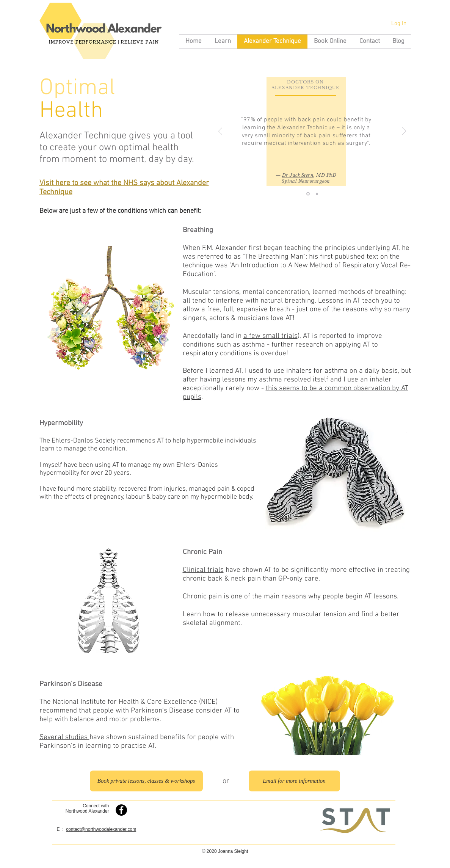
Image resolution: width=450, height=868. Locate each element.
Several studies (64, 737)
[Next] (404, 132)
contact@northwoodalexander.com (101, 829)
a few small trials (270, 336)
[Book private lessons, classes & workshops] (146, 781)
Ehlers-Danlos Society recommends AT (108, 441)
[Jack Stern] (308, 194)
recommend (58, 711)
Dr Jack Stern (298, 175)
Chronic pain (203, 597)
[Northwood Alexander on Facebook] (121, 810)
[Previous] (220, 132)
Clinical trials (203, 570)
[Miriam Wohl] (317, 194)
